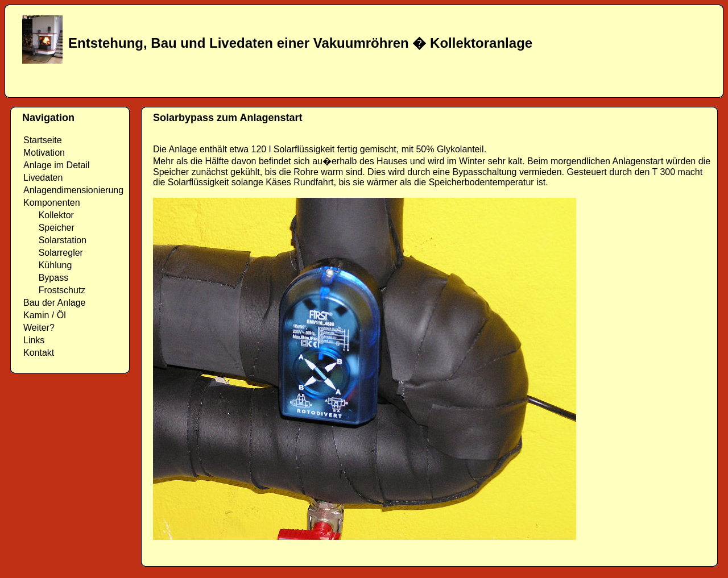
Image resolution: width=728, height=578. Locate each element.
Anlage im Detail (57, 165)
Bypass (46, 278)
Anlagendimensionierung (73, 190)
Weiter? (39, 328)
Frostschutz (54, 290)
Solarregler (53, 253)
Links (34, 340)
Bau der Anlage (54, 303)
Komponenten (52, 203)
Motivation (44, 153)
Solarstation (55, 240)
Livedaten (43, 178)
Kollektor (49, 215)
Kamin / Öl (45, 315)
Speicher (49, 228)
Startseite (43, 140)
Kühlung (47, 265)
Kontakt (39, 353)
